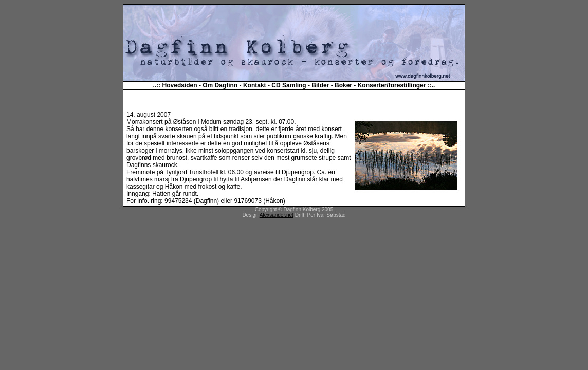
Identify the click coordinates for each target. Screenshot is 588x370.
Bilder (320, 85)
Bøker (343, 85)
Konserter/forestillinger (392, 85)
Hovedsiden (180, 85)
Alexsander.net (277, 215)
